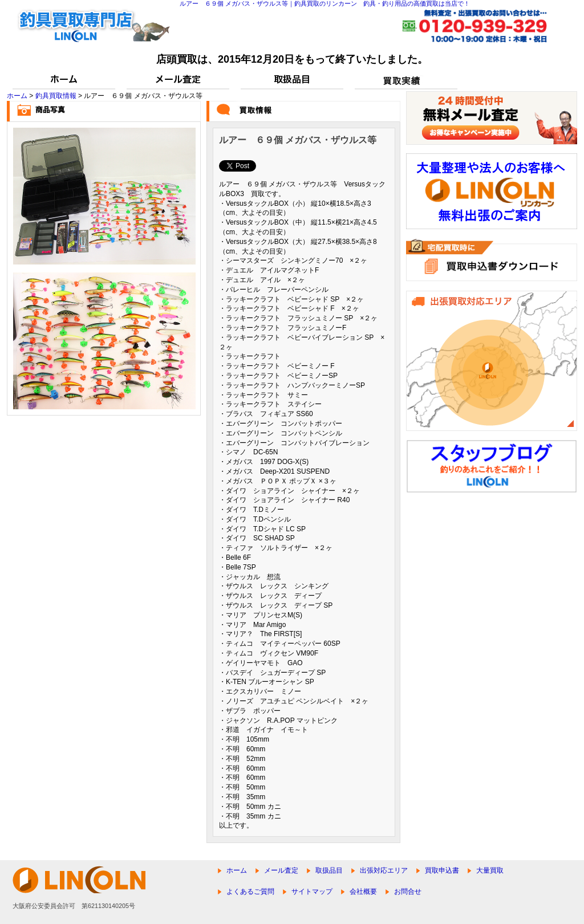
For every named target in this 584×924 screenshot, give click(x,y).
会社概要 (363, 892)
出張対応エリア (384, 870)
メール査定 (281, 870)
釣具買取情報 (56, 96)
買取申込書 (442, 870)
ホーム (17, 96)
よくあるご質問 (250, 892)
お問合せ (408, 892)
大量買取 (490, 870)
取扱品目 (329, 870)
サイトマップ (312, 892)
